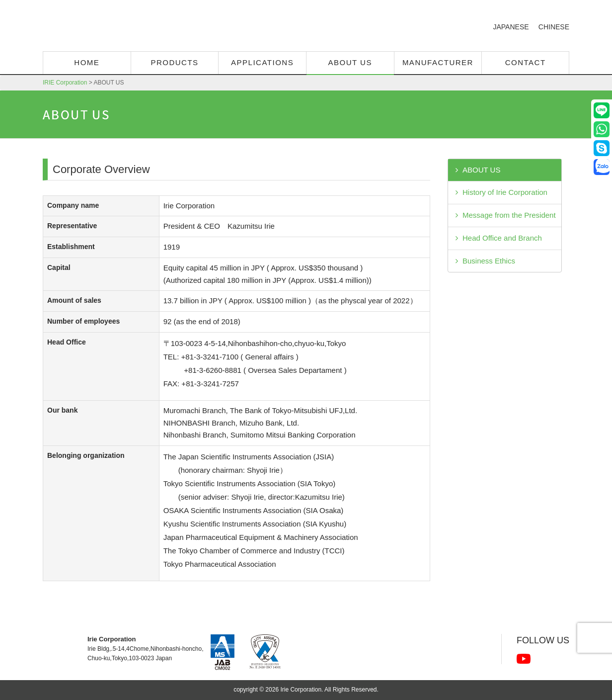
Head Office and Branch (502, 238)
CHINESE (554, 27)
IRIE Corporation (128, 27)
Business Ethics (489, 261)
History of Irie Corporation (505, 192)
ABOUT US (481, 170)
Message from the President (509, 215)
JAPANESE (511, 27)
